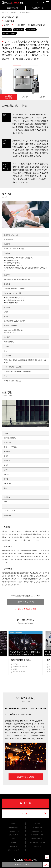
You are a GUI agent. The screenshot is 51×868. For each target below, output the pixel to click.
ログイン (40, 3)
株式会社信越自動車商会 (21, 660)
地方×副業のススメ (37, 831)
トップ (4, 12)
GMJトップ (14, 824)
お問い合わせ (14, 846)
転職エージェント (14, 850)
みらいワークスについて (37, 842)
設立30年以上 (7, 30)
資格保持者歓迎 (31, 30)
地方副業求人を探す (38, 8)
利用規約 (14, 842)
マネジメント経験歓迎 (9, 33)
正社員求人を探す (13, 8)
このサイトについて (14, 831)
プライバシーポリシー (37, 839)
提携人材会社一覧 (14, 835)
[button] (17, 65)
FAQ (14, 839)
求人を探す (13, 12)
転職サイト (37, 846)
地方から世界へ (19, 30)
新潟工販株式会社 (25, 12)
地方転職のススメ (37, 827)
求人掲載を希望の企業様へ (37, 835)
